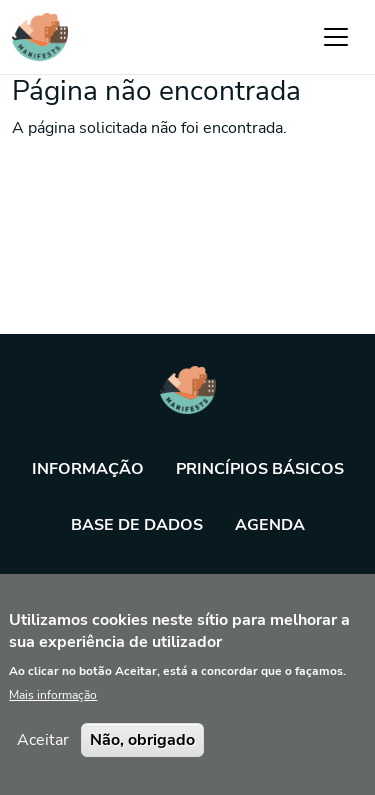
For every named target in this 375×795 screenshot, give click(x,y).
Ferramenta (188, 581)
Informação (88, 469)
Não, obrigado (142, 756)
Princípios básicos (260, 469)
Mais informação (53, 711)
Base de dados (137, 525)
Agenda (270, 525)
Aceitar (43, 756)
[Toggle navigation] (336, 37)
